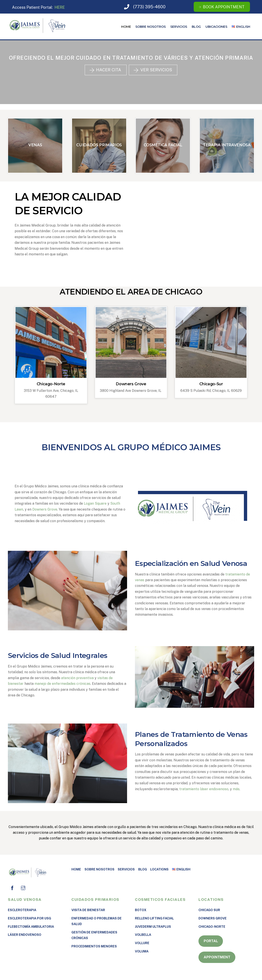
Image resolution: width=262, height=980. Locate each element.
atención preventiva (77, 678)
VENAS (35, 145)
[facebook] (12, 887)
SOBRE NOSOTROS (151, 26)
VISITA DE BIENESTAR (88, 910)
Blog (196, 26)
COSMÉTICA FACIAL (163, 145)
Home (126, 26)
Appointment (217, 957)
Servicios (179, 26)
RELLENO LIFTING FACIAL (154, 918)
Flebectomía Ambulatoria (31, 926)
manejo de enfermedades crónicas (62, 684)
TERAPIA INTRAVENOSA (227, 145)
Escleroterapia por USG (29, 918)
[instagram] (23, 887)
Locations (159, 869)
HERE (60, 7)
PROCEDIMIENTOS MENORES (94, 946)
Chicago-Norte (51, 384)
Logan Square (95, 503)
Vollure (142, 943)
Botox (141, 910)
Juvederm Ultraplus (153, 926)
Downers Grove (131, 384)
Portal (211, 941)
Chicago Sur (209, 910)
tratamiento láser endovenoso (204, 789)
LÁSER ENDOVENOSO (25, 935)
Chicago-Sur (211, 384)
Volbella (143, 935)
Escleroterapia (22, 910)
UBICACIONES (216, 26)
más (236, 789)
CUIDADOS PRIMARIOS (99, 145)
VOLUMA (142, 951)
